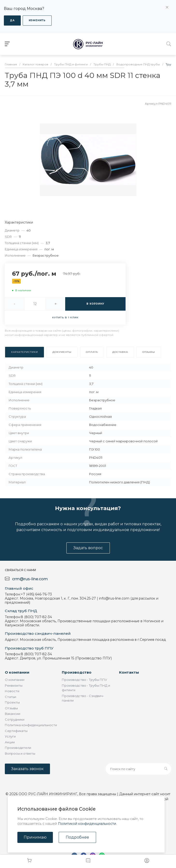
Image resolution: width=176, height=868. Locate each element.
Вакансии (13, 714)
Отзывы (11, 708)
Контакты (129, 672)
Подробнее (77, 837)
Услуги (10, 736)
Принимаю (35, 837)
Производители (18, 748)
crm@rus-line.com (30, 579)
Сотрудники (15, 719)
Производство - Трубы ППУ (84, 680)
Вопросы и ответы (20, 753)
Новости (12, 691)
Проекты (12, 702)
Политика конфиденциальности (31, 725)
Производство (77, 672)
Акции (10, 742)
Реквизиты (14, 685)
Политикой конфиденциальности (87, 824)
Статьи (11, 697)
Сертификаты (16, 731)
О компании (17, 672)
